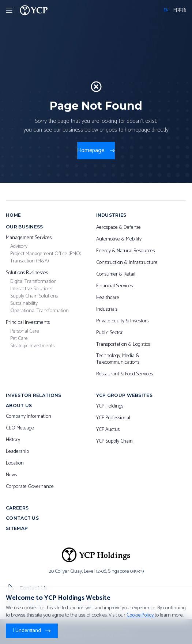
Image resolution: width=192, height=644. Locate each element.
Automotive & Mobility (119, 239)
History (13, 440)
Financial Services (114, 286)
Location (15, 463)
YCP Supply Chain (114, 442)
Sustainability (24, 304)
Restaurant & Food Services (125, 374)
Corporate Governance (30, 487)
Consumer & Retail (116, 274)
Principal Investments (28, 323)
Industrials (107, 310)
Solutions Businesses (27, 273)
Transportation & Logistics (123, 345)
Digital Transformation (33, 282)
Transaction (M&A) (30, 261)
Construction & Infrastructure (127, 263)
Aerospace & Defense (118, 228)
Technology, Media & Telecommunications (118, 359)
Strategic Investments (32, 346)
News (11, 475)
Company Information (29, 417)
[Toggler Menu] (9, 10)
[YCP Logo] (34, 10)
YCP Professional (113, 418)
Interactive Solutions (31, 289)
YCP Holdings (110, 406)
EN (166, 10)
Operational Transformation (39, 311)
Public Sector (110, 333)
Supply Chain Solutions (34, 296)
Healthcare (108, 298)
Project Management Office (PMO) (46, 254)
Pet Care (19, 339)
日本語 (180, 10)
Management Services (29, 238)
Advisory (19, 247)
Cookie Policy (141, 615)
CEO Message (20, 428)
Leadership (17, 452)
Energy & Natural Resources (125, 251)
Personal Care (25, 332)
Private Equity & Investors (122, 321)
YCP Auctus (108, 430)
